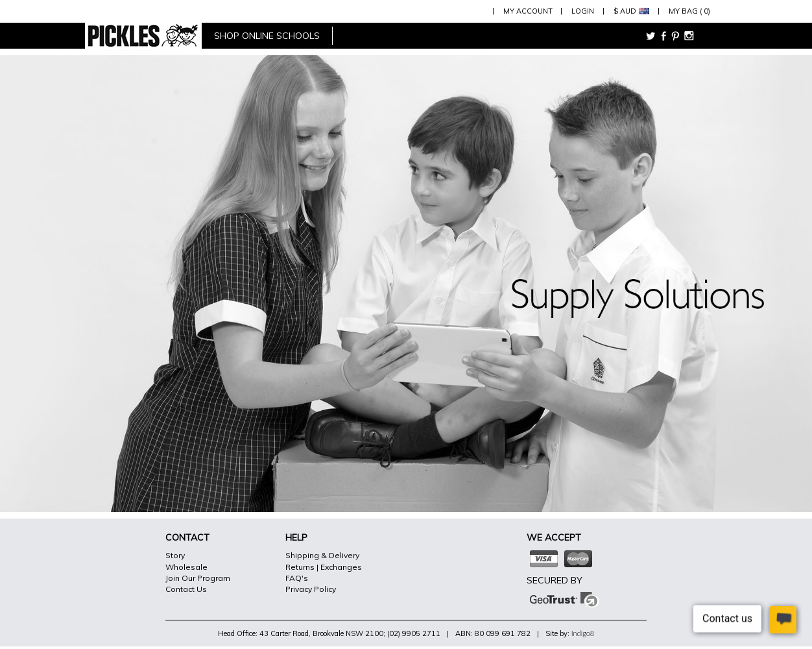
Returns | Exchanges (324, 567)
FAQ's (297, 578)
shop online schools (267, 36)
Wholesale (186, 567)
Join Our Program (198, 578)
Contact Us (186, 589)
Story (175, 555)
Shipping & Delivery (322, 555)
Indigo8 (583, 633)
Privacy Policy (311, 589)
